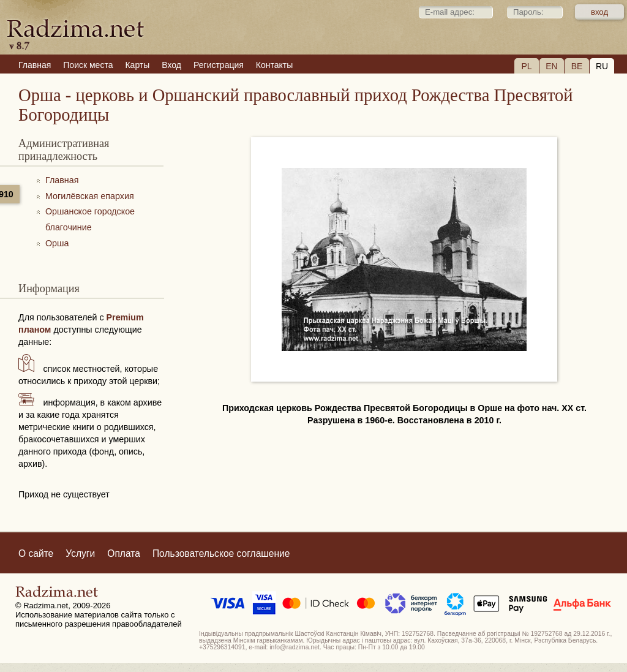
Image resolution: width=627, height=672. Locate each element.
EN (551, 66)
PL (526, 66)
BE (577, 66)
